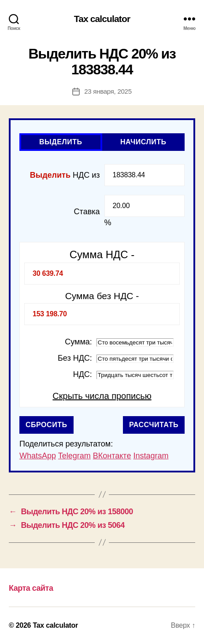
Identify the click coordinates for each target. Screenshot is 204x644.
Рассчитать (154, 425)
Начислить (143, 142)
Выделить (61, 142)
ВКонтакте (112, 456)
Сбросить (46, 425)
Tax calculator (102, 19)
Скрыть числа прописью (102, 396)
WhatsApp (38, 456)
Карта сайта (31, 588)
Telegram (74, 456)
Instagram (151, 456)
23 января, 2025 (108, 91)
